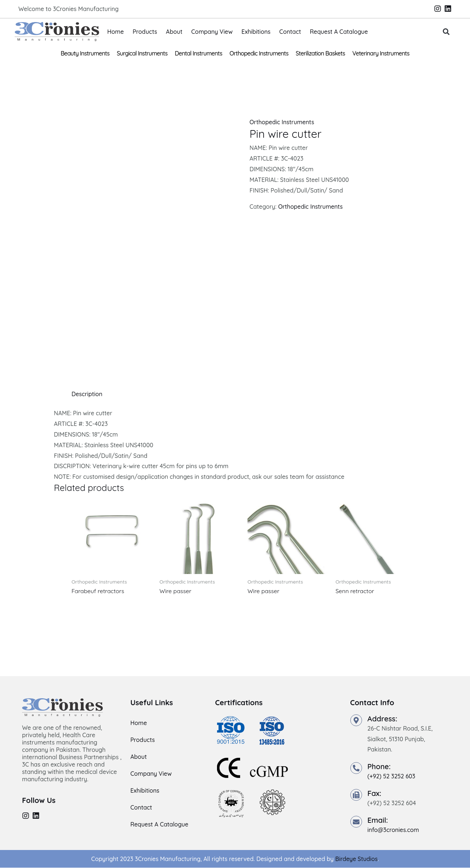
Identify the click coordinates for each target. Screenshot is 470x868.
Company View (212, 32)
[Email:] (356, 822)
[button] (446, 32)
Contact (290, 32)
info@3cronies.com (394, 830)
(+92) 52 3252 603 (392, 776)
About (174, 32)
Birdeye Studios (356, 859)
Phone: (379, 767)
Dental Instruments (198, 53)
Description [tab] (87, 394)
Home (115, 32)
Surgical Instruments (142, 53)
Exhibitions (256, 32)
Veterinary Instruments (381, 53)
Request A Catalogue (339, 32)
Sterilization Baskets (320, 53)
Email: (378, 820)
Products (145, 32)
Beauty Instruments (85, 53)
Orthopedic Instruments (259, 53)
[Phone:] (356, 768)
